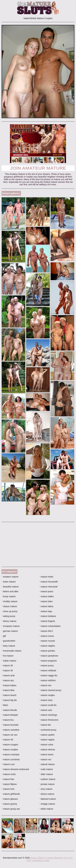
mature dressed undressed (15, 769)
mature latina (46, 606)
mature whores (47, 750)
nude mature (46, 769)
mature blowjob (10, 715)
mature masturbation (50, 626)
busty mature (9, 596)
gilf (4, 636)
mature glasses (10, 799)
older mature (46, 774)
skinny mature (47, 794)
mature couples (10, 750)
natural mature (47, 764)
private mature (47, 784)
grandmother (8, 641)
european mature (11, 626)
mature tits (45, 725)
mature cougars (10, 745)
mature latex (46, 601)
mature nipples (47, 646)
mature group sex (11, 809)
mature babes (9, 685)
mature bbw (8, 690)
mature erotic (9, 774)
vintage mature (47, 804)
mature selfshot (47, 680)
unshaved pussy (48, 730)
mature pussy (46, 666)
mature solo (46, 710)
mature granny (9, 804)
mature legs (46, 611)
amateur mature (10, 577)
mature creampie (10, 754)
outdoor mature (47, 779)
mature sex (45, 685)
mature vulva (46, 745)
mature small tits (48, 705)
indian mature (9, 661)
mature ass (8, 680)
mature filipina (9, 784)
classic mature (9, 606)
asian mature (9, 582)
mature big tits (9, 700)
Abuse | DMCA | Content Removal (46, 858)
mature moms (47, 636)
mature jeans (46, 591)
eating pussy (8, 616)
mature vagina (47, 740)
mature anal (8, 675)
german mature (10, 631)
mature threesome (49, 720)
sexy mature (46, 789)
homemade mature (11, 651)
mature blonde (9, 710)
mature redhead (48, 670)
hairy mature (8, 646)
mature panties (47, 651)
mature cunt (8, 764)
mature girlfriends (11, 794)
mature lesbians (48, 616)
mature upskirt (47, 735)
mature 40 (7, 670)
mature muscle (47, 641)
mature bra (8, 720)
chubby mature (9, 601)
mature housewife (49, 582)
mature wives (46, 754)
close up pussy (9, 611)
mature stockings (48, 715)
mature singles (47, 695)
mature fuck (8, 789)
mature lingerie (47, 621)
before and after (10, 591)
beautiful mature (10, 587)
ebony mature (9, 621)
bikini (5, 705)
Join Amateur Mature (38, 168)
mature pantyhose (49, 656)
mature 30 (7, 666)
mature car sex (9, 735)
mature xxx (45, 759)
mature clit (7, 740)
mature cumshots (11, 759)
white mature (46, 809)
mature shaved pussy (50, 690)
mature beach (9, 695)
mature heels (46, 577)
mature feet (8, 779)
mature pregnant (48, 661)
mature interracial (48, 587)
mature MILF (46, 631)
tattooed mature (48, 799)
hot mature (7, 656)
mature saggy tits (48, 675)
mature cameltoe (10, 730)
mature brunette (10, 725)
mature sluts (46, 700)
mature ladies (46, 596)
